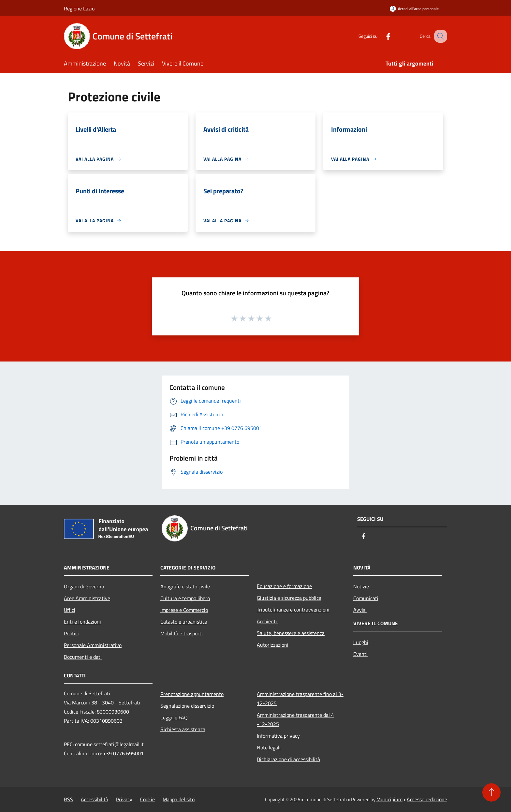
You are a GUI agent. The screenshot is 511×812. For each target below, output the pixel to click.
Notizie (361, 586)
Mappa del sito (179, 799)
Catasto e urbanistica (184, 622)
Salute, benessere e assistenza (291, 633)
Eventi (360, 654)
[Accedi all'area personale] (414, 9)
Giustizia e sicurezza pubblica (289, 598)
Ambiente (268, 621)
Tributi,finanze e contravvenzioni (293, 610)
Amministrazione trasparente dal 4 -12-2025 (295, 719)
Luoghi (361, 642)
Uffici (70, 610)
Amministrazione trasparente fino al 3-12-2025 (300, 699)
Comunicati (366, 598)
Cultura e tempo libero (185, 598)
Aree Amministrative (87, 598)
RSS (68, 799)
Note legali (269, 747)
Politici (71, 633)
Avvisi (360, 610)
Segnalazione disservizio (187, 706)
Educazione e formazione (284, 586)
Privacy (124, 799)
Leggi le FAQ (174, 717)
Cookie (147, 799)
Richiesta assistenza (183, 729)
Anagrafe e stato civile (185, 586)
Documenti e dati (83, 657)
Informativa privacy (278, 736)
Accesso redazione (427, 799)
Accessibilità (95, 799)
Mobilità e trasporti (182, 633)
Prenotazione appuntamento (192, 694)
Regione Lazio (79, 8)
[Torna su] (491, 792)
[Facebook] (381, 36)
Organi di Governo (84, 586)
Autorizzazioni (273, 645)
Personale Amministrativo (93, 645)
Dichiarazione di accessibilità (288, 759)
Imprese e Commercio (184, 610)
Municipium (389, 799)
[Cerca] (439, 36)
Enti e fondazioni (82, 622)
